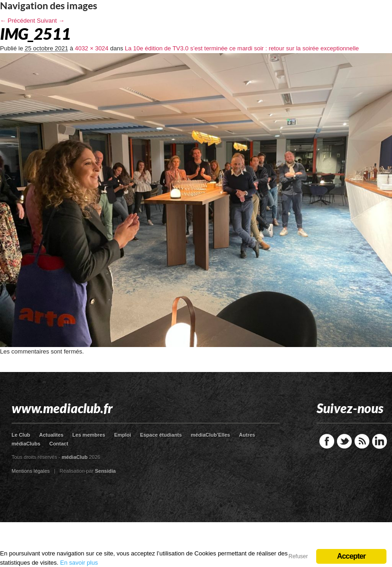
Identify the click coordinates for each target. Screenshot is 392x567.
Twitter (344, 441)
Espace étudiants (161, 435)
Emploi (123, 435)
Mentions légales (31, 471)
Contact (59, 444)
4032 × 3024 (92, 48)
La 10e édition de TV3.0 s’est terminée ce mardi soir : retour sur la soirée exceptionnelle (242, 48)
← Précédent (18, 21)
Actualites (52, 435)
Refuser (298, 556)
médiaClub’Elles (211, 435)
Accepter (351, 556)
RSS (362, 441)
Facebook (327, 441)
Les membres (89, 435)
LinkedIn (380, 441)
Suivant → (51, 21)
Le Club (21, 435)
